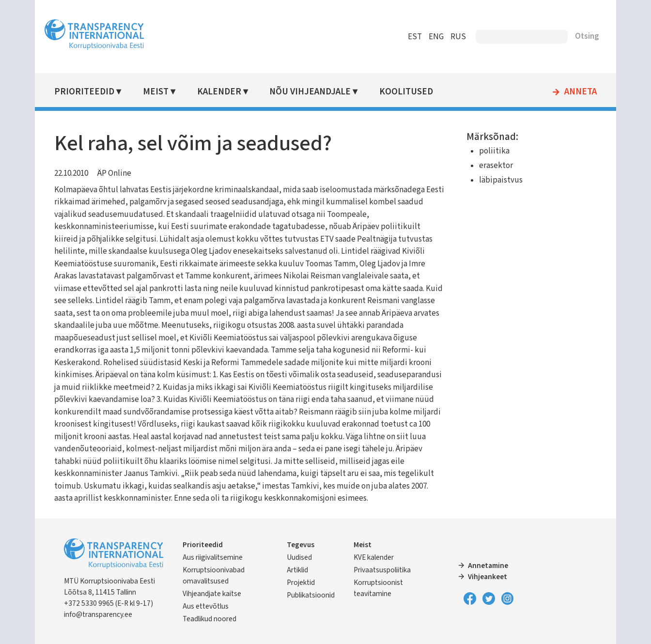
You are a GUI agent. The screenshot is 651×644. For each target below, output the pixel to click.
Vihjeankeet (488, 577)
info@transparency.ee (98, 614)
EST (415, 37)
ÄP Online (114, 173)
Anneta (581, 92)
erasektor (496, 166)
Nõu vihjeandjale (310, 92)
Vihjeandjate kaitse (212, 594)
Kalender (219, 92)
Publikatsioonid (311, 595)
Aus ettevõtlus (206, 606)
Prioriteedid (84, 92)
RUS (458, 37)
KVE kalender (374, 557)
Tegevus (301, 545)
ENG (436, 37)
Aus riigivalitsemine (213, 557)
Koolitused (406, 92)
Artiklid (297, 570)
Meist (156, 92)
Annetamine (488, 566)
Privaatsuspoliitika (382, 570)
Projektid (301, 583)
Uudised (299, 557)
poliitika (494, 151)
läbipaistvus (501, 180)
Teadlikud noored (209, 619)
